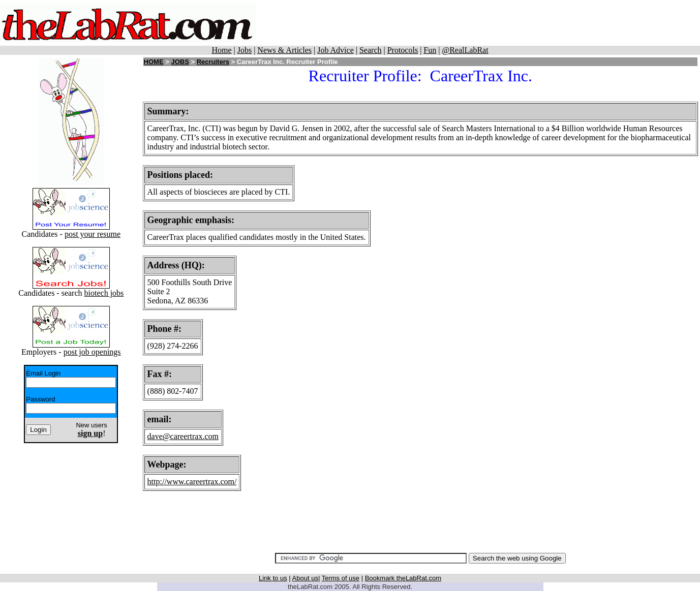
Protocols (403, 50)
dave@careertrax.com (183, 436)
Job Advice (336, 50)
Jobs (245, 50)
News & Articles (284, 50)
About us (305, 578)
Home (221, 50)
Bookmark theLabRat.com (403, 578)
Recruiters (213, 62)
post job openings (92, 352)
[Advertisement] (486, 23)
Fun (430, 50)
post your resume (93, 234)
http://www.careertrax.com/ (192, 481)
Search (371, 50)
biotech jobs (104, 293)
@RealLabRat (465, 50)
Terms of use (341, 578)
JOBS (180, 62)
